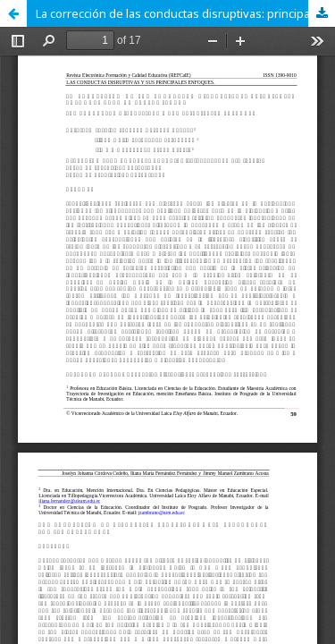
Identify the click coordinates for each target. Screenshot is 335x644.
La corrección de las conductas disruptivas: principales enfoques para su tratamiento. (185, 13)
